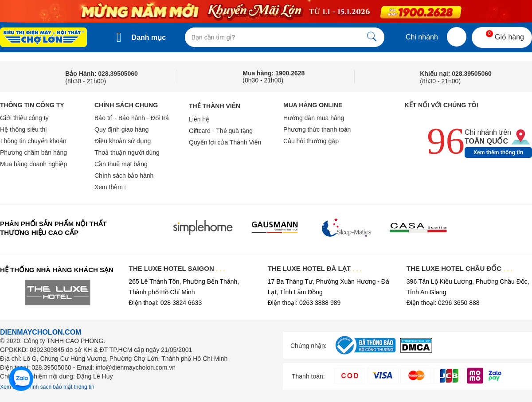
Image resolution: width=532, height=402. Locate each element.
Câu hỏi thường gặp (311, 141)
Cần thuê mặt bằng (121, 164)
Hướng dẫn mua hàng (314, 118)
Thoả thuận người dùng (127, 152)
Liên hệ (199, 119)
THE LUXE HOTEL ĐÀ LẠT (315, 268)
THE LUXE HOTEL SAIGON (177, 268)
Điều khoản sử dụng (123, 141)
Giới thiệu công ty (24, 118)
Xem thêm (110, 187)
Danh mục (149, 37)
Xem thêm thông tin (498, 152)
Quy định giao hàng (121, 129)
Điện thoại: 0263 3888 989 (304, 303)
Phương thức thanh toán (317, 129)
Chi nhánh (415, 37)
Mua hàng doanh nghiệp (33, 164)
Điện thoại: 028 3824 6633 (166, 303)
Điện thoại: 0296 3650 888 (443, 303)
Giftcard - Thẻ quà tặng (221, 131)
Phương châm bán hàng (33, 152)
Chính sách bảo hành (124, 176)
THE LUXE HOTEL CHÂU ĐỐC (460, 268)
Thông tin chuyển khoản (33, 141)
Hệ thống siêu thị (23, 129)
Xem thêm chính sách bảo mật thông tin (47, 387)
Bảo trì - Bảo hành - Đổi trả (132, 118)
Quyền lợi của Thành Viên (225, 142)
